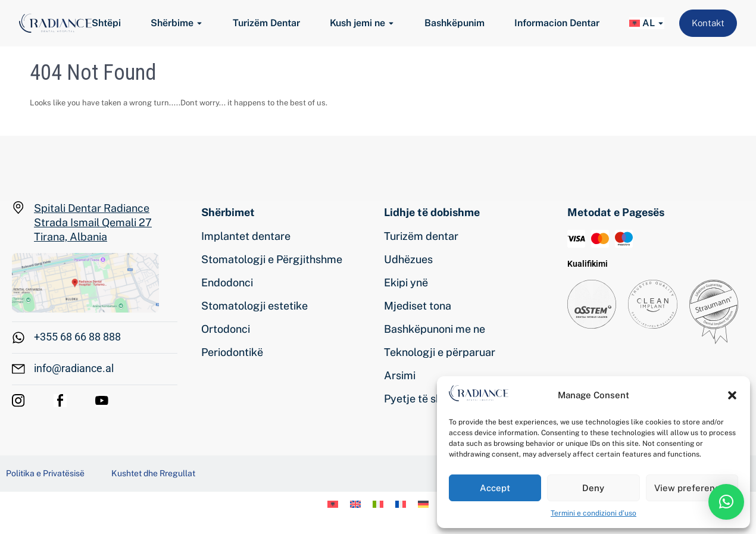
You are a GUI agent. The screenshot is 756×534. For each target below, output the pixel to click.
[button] (732, 395)
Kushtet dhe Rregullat (153, 473)
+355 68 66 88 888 (77, 337)
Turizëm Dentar (266, 23)
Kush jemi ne (357, 23)
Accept (495, 488)
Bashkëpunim (454, 23)
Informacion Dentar (557, 23)
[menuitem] (642, 23)
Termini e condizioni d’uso (593, 513)
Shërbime (172, 23)
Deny (593, 488)
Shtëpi (106, 23)
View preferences (692, 488)
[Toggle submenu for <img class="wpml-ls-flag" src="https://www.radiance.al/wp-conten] (660, 24)
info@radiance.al (74, 368)
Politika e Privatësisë (45, 473)
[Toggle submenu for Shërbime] (198, 24)
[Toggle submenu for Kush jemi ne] (390, 24)
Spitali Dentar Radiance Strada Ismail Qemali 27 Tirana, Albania (93, 222)
